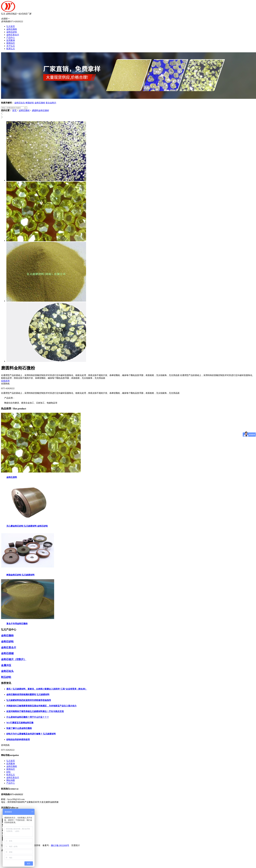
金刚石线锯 (7, 653)
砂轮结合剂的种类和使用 (18, 740)
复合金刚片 (51, 103)
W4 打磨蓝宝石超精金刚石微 (20, 723)
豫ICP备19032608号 (60, 845)
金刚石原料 (12, 477)
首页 (15, 110)
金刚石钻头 (20, 103)
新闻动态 (11, 43)
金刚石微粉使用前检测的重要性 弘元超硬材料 (28, 694)
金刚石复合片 (13, 35)
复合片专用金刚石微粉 (17, 624)
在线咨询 (5, 381)
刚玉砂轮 (6, 677)
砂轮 (8, 772)
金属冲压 (6, 665)
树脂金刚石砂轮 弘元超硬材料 (20, 575)
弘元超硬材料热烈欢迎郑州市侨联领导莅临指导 (29, 700)
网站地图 (11, 780)
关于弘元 (11, 46)
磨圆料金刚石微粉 (40, 110)
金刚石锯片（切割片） (14, 659)
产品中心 (11, 38)
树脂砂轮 (30, 103)
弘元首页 (11, 26)
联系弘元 (11, 49)
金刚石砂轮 (12, 32)
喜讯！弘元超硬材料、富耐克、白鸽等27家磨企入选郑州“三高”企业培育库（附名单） (47, 689)
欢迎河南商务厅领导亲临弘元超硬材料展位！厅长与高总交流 (35, 711)
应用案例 (11, 40)
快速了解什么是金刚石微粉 (19, 728)
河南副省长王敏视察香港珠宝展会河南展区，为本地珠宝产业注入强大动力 (41, 706)
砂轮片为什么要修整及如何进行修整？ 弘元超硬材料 (31, 734)
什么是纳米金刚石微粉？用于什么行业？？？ (28, 717)
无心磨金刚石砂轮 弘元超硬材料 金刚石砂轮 (27, 526)
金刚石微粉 (12, 29)
